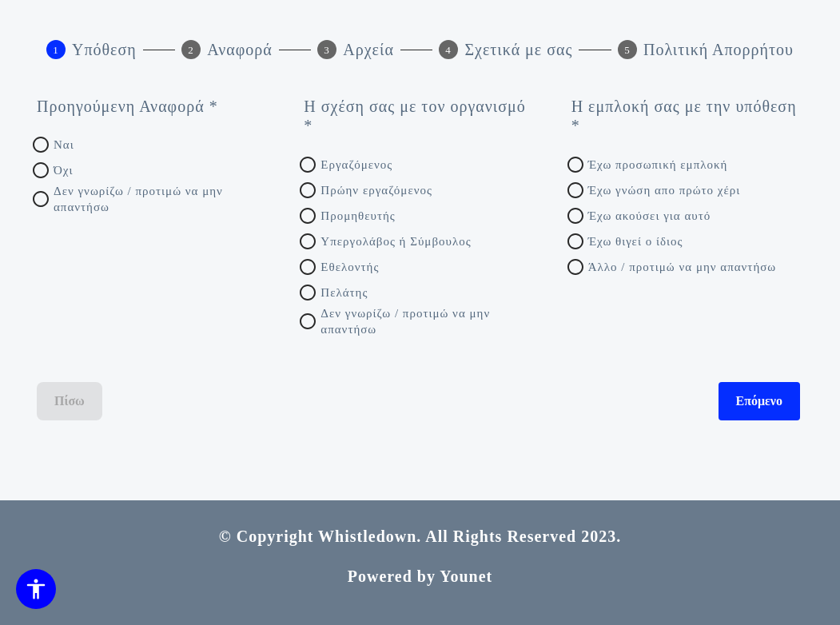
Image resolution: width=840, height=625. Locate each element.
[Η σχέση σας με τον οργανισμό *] (418, 116)
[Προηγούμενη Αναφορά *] (151, 107)
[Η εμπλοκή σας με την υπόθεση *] (686, 116)
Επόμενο (760, 401)
